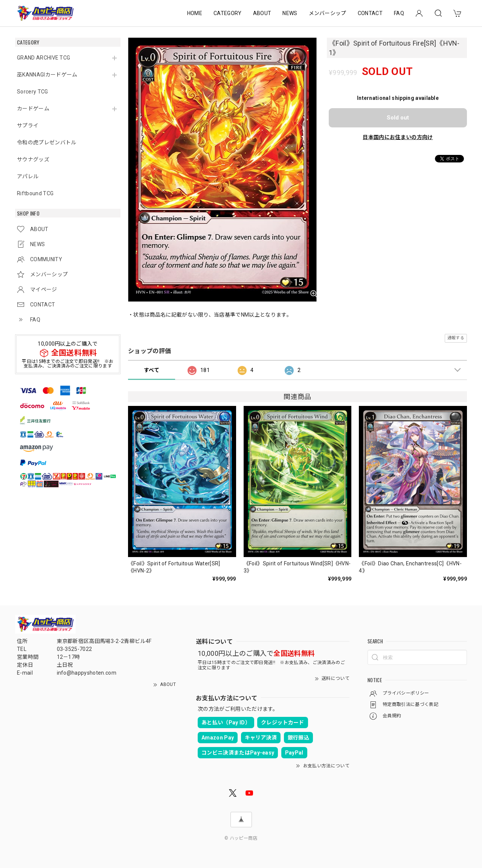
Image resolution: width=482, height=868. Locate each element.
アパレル (28, 176)
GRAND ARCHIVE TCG (43, 58)
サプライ (28, 126)
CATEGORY (228, 13)
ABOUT (262, 13)
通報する (456, 338)
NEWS (290, 13)
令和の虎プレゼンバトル (47, 142)
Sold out (398, 118)
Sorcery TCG (33, 92)
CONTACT (370, 13)
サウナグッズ (33, 159)
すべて (152, 370)
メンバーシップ (328, 13)
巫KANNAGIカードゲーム (47, 75)
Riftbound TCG (35, 193)
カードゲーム (33, 109)
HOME (195, 13)
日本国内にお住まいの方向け (398, 137)
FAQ (399, 13)
